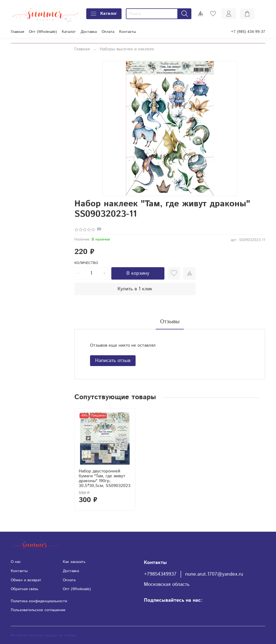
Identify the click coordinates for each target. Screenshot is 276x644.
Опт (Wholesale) (43, 32)
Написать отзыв (113, 361)
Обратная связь (25, 589)
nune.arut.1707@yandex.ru (214, 574)
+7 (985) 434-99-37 (248, 32)
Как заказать (74, 562)
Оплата (108, 32)
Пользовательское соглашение (38, 610)
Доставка (89, 32)
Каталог (104, 14)
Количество (86, 263)
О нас (16, 562)
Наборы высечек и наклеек (127, 49)
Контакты (128, 32)
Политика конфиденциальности (39, 601)
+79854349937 (160, 574)
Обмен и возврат (26, 580)
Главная (17, 32)
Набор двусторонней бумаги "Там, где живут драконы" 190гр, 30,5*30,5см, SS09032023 (105, 478)
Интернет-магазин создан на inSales (43, 635)
